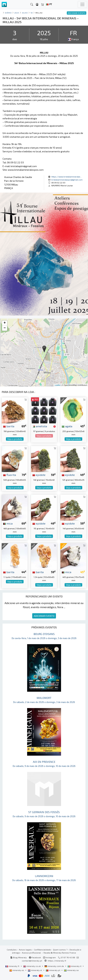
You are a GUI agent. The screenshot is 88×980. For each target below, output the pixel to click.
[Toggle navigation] (82, 4)
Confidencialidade (42, 950)
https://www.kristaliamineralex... (67, 177)
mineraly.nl (35, 970)
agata (67, 426)
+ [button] (5, 323)
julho (25, 13)
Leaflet (58, 385)
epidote (39, 475)
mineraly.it (75, 966)
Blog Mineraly (19, 957)
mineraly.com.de (54, 966)
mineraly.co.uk (32, 966)
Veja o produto (15, 439)
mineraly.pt (53, 970)
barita (9, 426)
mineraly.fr (13, 966)
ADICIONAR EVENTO (44, 616)
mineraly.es (17, 970)
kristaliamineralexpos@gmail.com (67, 180)
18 (32, 13)
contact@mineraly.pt (32, 961)
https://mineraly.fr (57, 961)
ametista (40, 426)
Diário (8, 13)
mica (8, 523)
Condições (12, 950)
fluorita (9, 475)
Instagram (49, 957)
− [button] (5, 328)
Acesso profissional (32, 953)
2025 (17, 13)
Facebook (35, 957)
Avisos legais (25, 950)
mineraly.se (71, 970)
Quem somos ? (60, 950)
